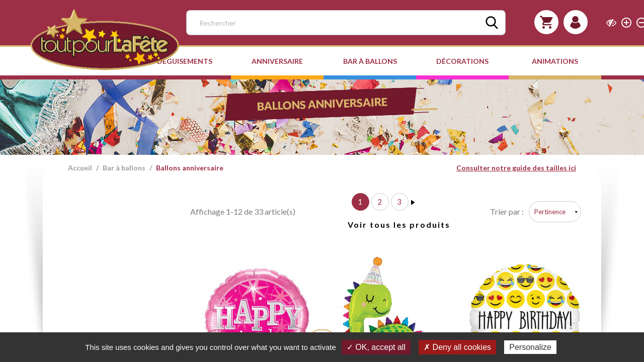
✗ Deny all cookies (457, 347)
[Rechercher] (346, 23)
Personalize (530, 347)
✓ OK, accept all (376, 347)
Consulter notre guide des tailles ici (516, 168)
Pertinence (550, 212)
